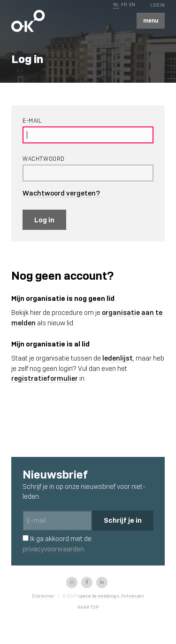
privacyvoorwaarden (53, 549)
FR (124, 4)
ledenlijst (118, 358)
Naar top (88, 607)
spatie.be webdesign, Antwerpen (111, 596)
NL (116, 4)
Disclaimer (43, 596)
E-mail (32, 121)
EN (132, 4)
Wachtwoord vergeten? (61, 193)
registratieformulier (45, 378)
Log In (157, 5)
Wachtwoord (44, 159)
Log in (44, 220)
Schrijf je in (123, 520)
